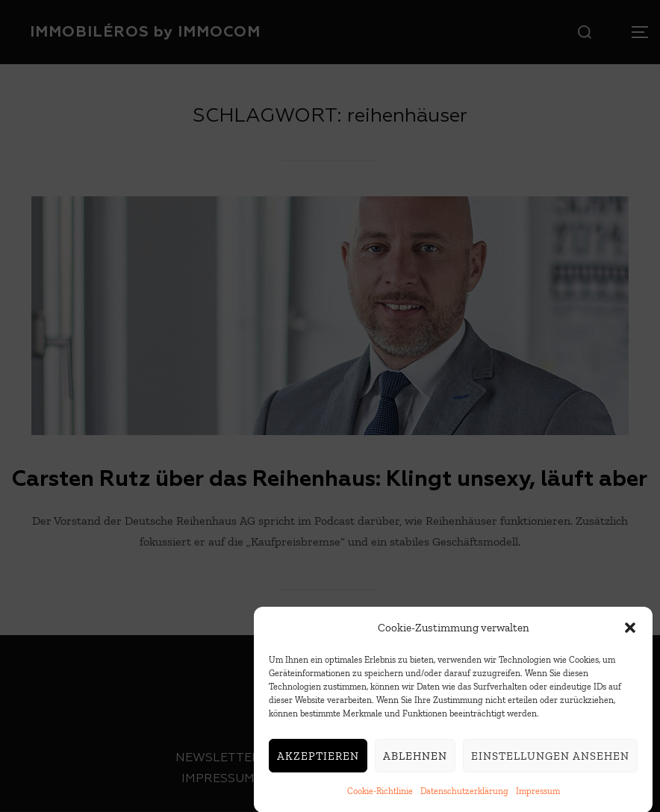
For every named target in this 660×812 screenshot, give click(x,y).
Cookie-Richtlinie (380, 795)
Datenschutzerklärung (464, 795)
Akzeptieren (318, 759)
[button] (630, 631)
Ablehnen (415, 759)
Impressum (538, 795)
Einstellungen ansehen (550, 759)
